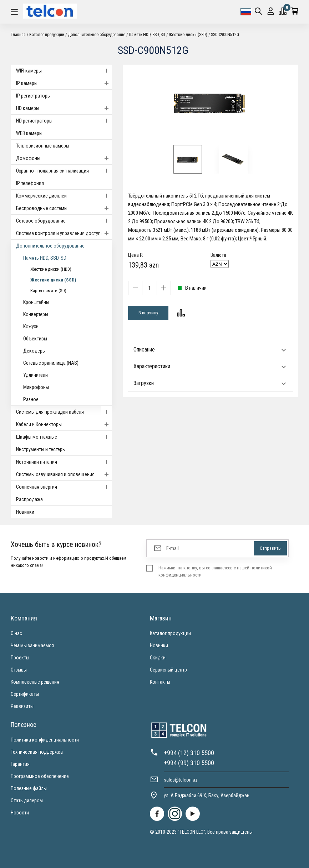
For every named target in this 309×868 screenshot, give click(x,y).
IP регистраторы (33, 96)
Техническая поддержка (37, 752)
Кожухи (31, 326)
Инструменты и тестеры (41, 449)
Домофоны (64, 158)
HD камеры (64, 108)
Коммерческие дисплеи (64, 196)
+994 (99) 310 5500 (189, 763)
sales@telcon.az (181, 780)
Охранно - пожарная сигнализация (64, 171)
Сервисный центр (168, 670)
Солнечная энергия (64, 487)
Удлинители (36, 375)
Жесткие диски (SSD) (188, 35)
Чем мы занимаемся (32, 645)
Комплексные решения (35, 682)
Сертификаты (25, 694)
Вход (271, 11)
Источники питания (64, 462)
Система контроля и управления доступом (64, 233)
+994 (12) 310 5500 (189, 753)
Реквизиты (22, 706)
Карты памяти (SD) (48, 291)
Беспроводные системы (64, 208)
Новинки (25, 512)
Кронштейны (36, 302)
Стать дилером (27, 800)
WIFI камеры (64, 71)
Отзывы (19, 670)
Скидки (158, 658)
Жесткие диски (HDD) (51, 269)
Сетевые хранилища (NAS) (51, 363)
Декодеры (34, 351)
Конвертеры (36, 314)
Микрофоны (36, 387)
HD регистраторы (64, 121)
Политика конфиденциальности (45, 740)
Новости (20, 813)
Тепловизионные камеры (43, 146)
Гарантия (20, 764)
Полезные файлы (29, 788)
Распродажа (29, 499)
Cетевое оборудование (64, 221)
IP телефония (30, 183)
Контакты (160, 682)
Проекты (20, 658)
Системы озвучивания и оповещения (64, 474)
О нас (16, 633)
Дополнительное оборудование (97, 35)
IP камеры (64, 83)
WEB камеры (29, 133)
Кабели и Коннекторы (64, 424)
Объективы (35, 339)
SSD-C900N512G (225, 35)
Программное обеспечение (40, 776)
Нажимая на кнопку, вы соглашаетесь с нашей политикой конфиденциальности (215, 571)
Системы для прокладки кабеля (64, 412)
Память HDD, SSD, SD (148, 35)
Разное (31, 399)
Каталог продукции (47, 35)
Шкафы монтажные (64, 437)
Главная (18, 35)
